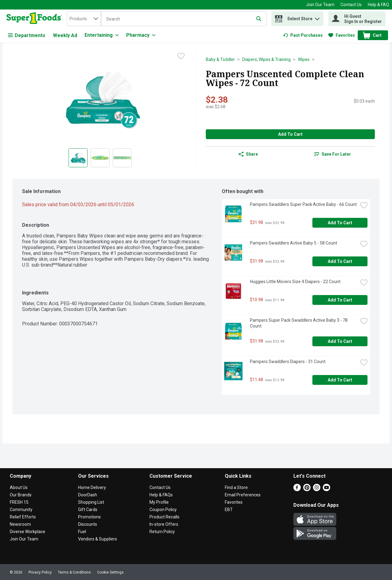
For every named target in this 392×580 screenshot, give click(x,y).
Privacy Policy (40, 572)
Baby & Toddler (220, 59)
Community (21, 510)
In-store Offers (164, 524)
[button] (317, 17)
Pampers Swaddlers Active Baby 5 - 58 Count (294, 243)
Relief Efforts (23, 517)
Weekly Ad (65, 35)
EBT (229, 510)
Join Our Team (320, 5)
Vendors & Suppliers (98, 539)
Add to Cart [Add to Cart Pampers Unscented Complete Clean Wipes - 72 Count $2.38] (290, 134)
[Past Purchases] (303, 35)
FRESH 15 (19, 502)
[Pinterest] (307, 489)
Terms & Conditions (74, 572)
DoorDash (88, 495)
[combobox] (84, 19)
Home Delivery (92, 487)
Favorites (234, 502)
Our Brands (21, 495)
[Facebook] (297, 489)
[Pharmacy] (141, 35)
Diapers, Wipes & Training (266, 59)
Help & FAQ (378, 5)
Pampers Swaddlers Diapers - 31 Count (288, 362)
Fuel (82, 532)
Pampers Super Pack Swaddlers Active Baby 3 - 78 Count (299, 323)
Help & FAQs (161, 495)
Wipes (304, 59)
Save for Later (333, 154)
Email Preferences (243, 495)
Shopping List (91, 502)
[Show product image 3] (122, 158)
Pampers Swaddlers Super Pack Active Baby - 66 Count (303, 204)
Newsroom (20, 524)
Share (248, 154)
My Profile (159, 502)
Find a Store (236, 487)
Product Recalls (164, 517)
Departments (27, 35)
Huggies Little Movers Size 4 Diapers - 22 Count (295, 282)
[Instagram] (317, 489)
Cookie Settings (110, 572)
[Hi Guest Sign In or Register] (357, 19)
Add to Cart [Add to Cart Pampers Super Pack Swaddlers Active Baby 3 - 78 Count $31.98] (340, 341)
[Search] (184, 19)
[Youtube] (326, 489)
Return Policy (162, 532)
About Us (19, 487)
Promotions (89, 517)
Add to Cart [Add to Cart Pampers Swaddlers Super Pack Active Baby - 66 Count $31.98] (340, 223)
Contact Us (351, 5)
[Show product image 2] (100, 158)
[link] (303, 35)
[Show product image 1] (78, 158)
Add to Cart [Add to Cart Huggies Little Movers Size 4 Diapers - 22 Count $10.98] (340, 300)
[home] (35, 19)
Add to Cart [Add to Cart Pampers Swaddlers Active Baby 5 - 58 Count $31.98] (340, 261)
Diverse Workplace (28, 532)
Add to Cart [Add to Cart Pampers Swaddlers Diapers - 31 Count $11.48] (340, 380)
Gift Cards (88, 510)
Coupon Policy (163, 510)
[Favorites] (342, 35)
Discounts (88, 524)
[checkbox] (181, 57)
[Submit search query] (259, 19)
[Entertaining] (102, 35)
